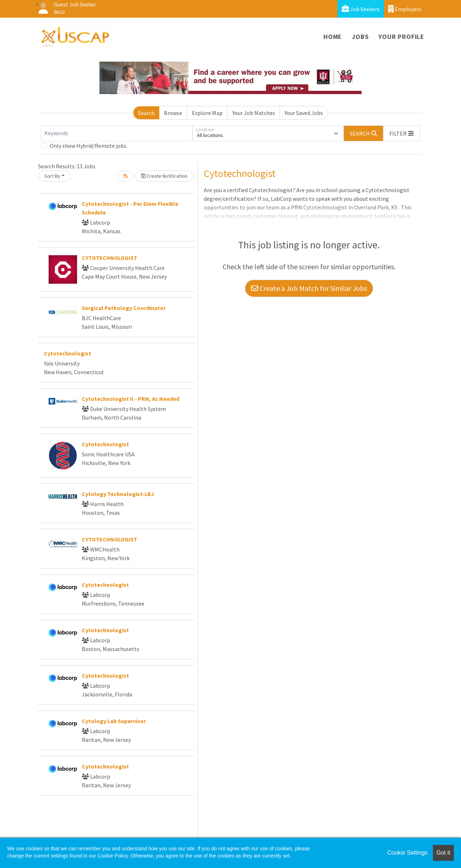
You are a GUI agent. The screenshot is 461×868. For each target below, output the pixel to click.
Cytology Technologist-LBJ (118, 494)
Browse (173, 113)
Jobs (360, 37)
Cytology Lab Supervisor (114, 721)
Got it (443, 853)
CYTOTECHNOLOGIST (109, 258)
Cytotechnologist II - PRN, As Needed (131, 399)
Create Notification (164, 176)
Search (146, 113)
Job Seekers (361, 9)
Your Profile (401, 37)
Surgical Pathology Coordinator (124, 308)
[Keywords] (117, 133)
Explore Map (207, 113)
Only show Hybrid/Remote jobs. (89, 146)
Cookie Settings (407, 853)
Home (333, 37)
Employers (405, 9)
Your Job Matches (254, 113)
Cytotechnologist (68, 353)
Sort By (52, 176)
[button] (402, 133)
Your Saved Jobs (304, 113)
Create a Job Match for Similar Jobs (309, 288)
